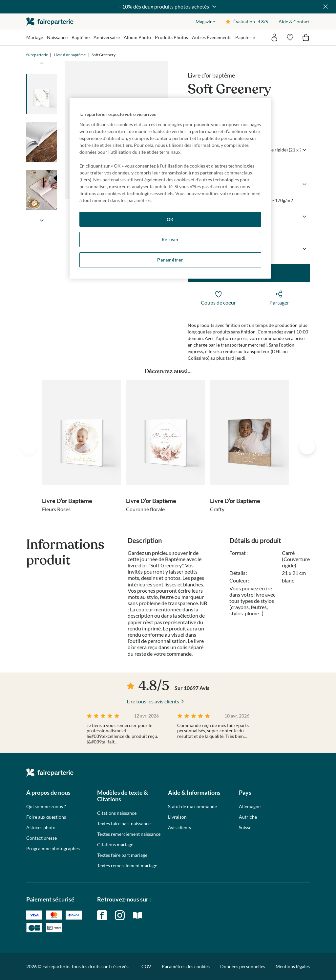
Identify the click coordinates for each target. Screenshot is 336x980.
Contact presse (42, 838)
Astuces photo (41, 828)
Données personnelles (243, 966)
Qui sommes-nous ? (46, 807)
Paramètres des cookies (186, 967)
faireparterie (50, 22)
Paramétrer (170, 260)
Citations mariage (115, 845)
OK (170, 219)
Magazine (205, 22)
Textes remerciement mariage (127, 866)
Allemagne (250, 807)
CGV (146, 966)
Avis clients (179, 828)
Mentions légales (293, 966)
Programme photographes (53, 849)
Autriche (248, 817)
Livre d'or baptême (70, 55)
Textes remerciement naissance (129, 834)
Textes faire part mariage (122, 855)
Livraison (177, 817)
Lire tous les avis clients (153, 701)
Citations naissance (117, 813)
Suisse (245, 828)
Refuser (170, 239)
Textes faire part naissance (124, 824)
